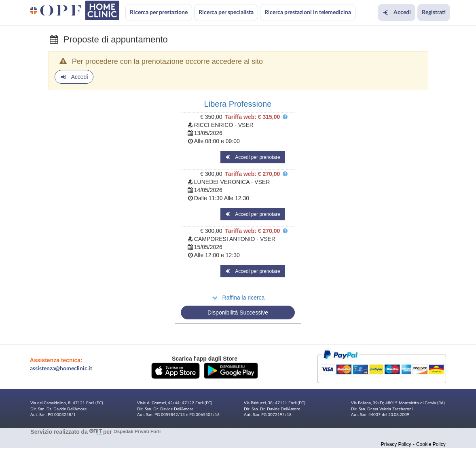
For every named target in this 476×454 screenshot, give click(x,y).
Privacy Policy (396, 444)
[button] (176, 370)
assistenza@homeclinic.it (61, 369)
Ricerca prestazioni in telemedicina (308, 13)
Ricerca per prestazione (159, 13)
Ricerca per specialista (226, 13)
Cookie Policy (431, 444)
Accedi (397, 13)
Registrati (434, 13)
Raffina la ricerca (238, 298)
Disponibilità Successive (238, 313)
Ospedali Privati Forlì (137, 432)
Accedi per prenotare (253, 157)
